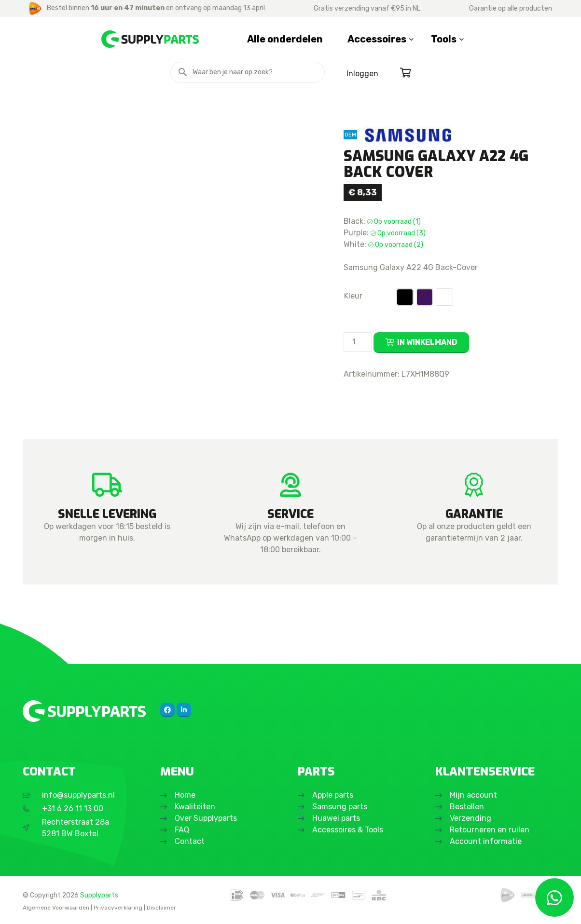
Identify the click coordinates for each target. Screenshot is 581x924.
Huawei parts (336, 818)
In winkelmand (427, 342)
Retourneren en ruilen (490, 830)
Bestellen (467, 807)
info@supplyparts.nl (78, 795)
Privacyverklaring (118, 908)
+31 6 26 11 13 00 (73, 808)
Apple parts (333, 795)
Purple (425, 297)
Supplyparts (99, 895)
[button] (405, 297)
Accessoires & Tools (348, 830)
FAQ (182, 830)
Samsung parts (340, 807)
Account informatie (486, 841)
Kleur (353, 296)
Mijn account (473, 795)
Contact (190, 841)
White (444, 297)
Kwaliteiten (195, 807)
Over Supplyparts (206, 818)
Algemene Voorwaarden (56, 908)
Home (185, 795)
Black (405, 297)
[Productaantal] (358, 342)
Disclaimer (161, 908)
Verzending (470, 818)
